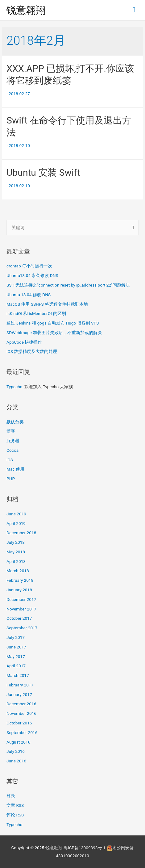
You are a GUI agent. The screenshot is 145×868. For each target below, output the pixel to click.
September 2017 (22, 628)
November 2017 (21, 609)
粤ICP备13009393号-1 (85, 848)
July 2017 (16, 637)
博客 (11, 431)
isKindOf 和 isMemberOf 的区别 (36, 313)
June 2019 (16, 514)
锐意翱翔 (26, 10)
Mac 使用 (15, 469)
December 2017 (21, 599)
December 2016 (21, 704)
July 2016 (16, 751)
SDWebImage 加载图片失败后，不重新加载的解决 (54, 333)
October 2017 (19, 618)
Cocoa (12, 450)
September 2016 (22, 732)
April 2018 (16, 561)
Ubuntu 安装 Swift (43, 172)
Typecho (14, 387)
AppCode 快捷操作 (24, 342)
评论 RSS (15, 815)
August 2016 (18, 742)
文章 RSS (15, 805)
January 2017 (19, 694)
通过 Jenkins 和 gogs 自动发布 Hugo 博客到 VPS (53, 323)
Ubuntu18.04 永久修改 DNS (32, 275)
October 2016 (19, 723)
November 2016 (21, 713)
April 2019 (16, 523)
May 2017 (16, 656)
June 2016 (16, 761)
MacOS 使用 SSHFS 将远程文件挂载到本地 (47, 304)
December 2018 (21, 533)
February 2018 (20, 580)
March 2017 (18, 675)
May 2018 (16, 552)
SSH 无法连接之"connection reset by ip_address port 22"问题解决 (68, 285)
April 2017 (16, 666)
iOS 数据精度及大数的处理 (32, 351)
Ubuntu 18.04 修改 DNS (29, 295)
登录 (11, 796)
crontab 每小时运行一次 (29, 266)
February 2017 (20, 685)
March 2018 (18, 571)
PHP (11, 479)
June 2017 (16, 647)
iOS (10, 460)
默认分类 (15, 422)
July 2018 (16, 542)
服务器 (13, 441)
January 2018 (19, 590)
